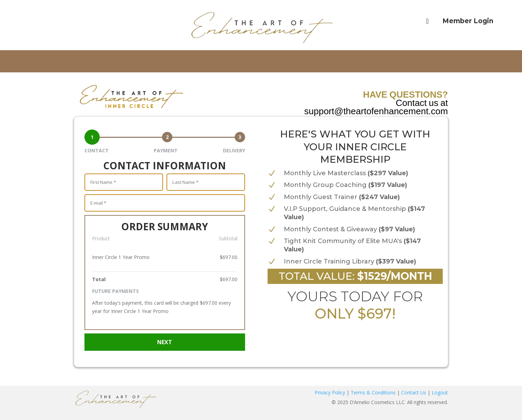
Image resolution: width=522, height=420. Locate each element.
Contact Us (414, 392)
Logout (440, 392)
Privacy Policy (330, 392)
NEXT (165, 342)
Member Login (468, 21)
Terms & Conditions (373, 392)
